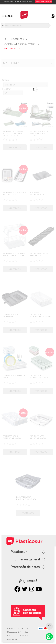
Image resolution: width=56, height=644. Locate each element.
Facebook (17, 589)
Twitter (24, 589)
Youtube (39, 589)
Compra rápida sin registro (44, 2)
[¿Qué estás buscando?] (26, 26)
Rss (32, 589)
